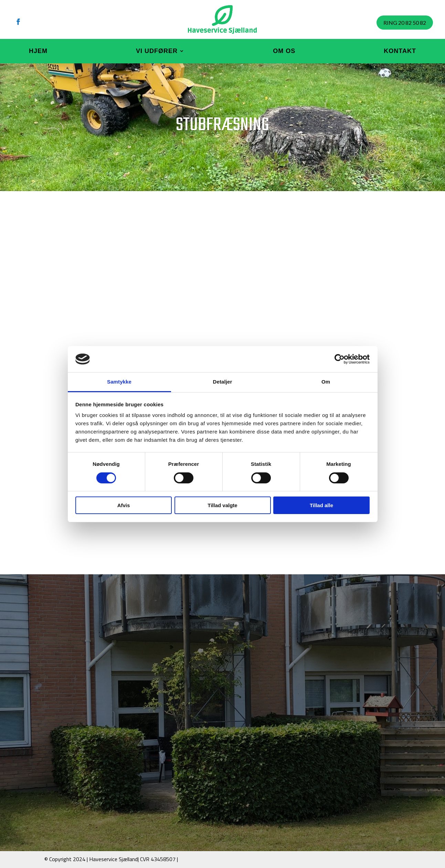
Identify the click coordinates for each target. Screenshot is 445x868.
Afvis (124, 505)
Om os (284, 51)
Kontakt (400, 51)
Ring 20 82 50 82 (405, 23)
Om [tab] (326, 382)
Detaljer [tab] (223, 382)
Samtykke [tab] (119, 382)
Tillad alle (321, 505)
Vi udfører (157, 51)
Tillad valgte (222, 505)
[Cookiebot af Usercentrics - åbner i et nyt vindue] (340, 359)
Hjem (38, 51)
